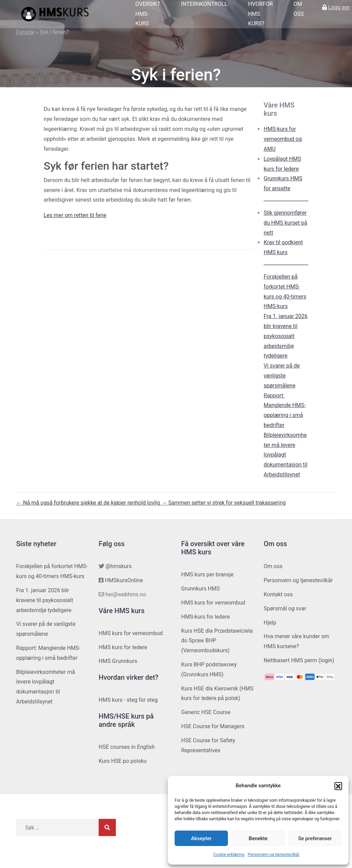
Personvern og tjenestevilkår (274, 855)
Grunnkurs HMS (200, 589)
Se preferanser (315, 838)
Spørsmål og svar (285, 608)
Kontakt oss (278, 594)
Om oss (273, 566)
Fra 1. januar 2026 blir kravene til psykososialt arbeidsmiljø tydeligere (286, 336)
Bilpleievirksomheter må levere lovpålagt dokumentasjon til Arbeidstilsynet (285, 455)
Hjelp (270, 623)
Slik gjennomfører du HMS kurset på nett (285, 223)
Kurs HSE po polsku (123, 761)
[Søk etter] (57, 827)
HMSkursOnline (124, 580)
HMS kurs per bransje (207, 574)
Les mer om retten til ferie (75, 215)
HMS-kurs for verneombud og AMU (283, 139)
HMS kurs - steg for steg (128, 700)
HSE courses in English (127, 747)
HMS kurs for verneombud (131, 633)
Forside (25, 32)
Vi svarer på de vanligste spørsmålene (282, 376)
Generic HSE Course (206, 712)
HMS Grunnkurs (118, 661)
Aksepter (201, 838)
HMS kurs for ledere (123, 647)
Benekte (258, 838)
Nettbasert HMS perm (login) (299, 660)
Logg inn (339, 7)
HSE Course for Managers (213, 726)
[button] (338, 786)
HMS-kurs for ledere (206, 617)
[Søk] (107, 827)
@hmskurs (119, 566)
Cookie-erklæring (229, 855)
